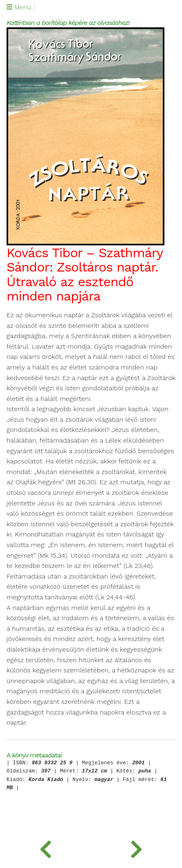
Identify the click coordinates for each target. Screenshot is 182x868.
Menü (19, 7)
